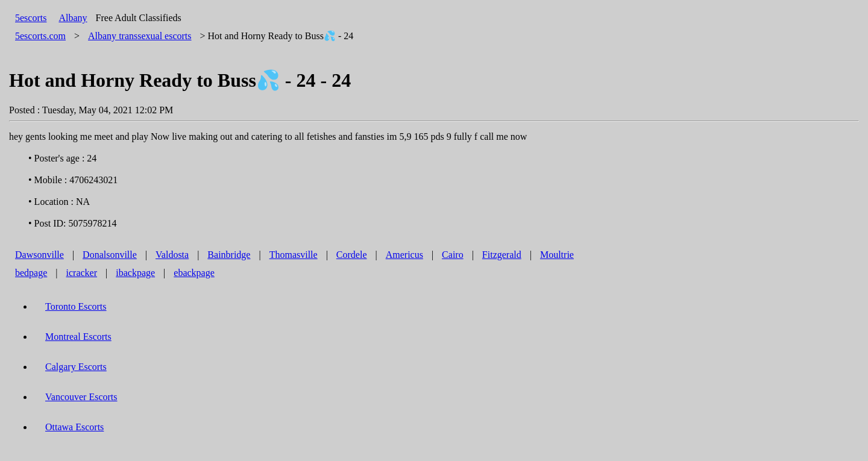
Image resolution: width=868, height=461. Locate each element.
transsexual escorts (140, 36)
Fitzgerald (502, 255)
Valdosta (172, 255)
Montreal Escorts (78, 337)
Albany (73, 18)
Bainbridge (229, 255)
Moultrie (557, 255)
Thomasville (294, 255)
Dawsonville (39, 255)
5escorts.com (40, 36)
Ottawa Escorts (74, 427)
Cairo (453, 255)
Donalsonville (110, 255)
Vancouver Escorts (81, 397)
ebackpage (194, 273)
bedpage (31, 273)
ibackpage (135, 273)
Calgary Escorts (76, 367)
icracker (82, 273)
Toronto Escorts (76, 306)
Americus (404, 255)
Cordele (352, 255)
